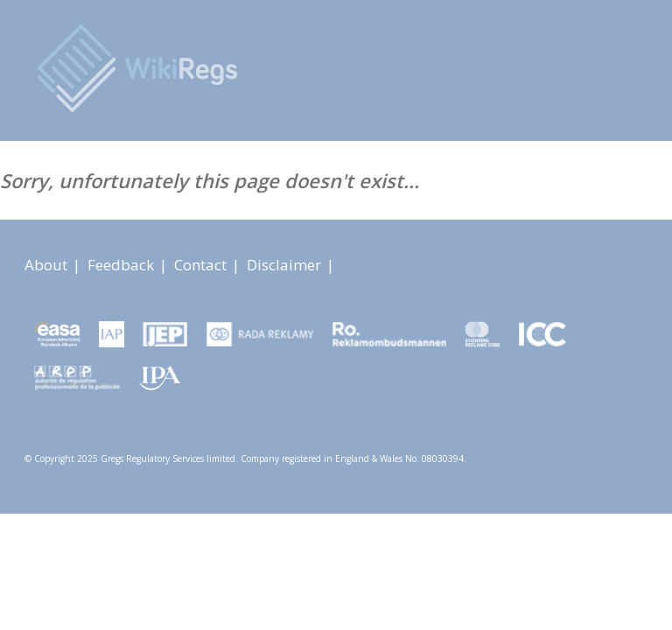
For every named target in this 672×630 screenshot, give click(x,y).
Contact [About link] (202, 265)
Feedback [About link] (122, 265)
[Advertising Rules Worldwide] (143, 68)
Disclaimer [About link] (286, 265)
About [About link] (48, 265)
